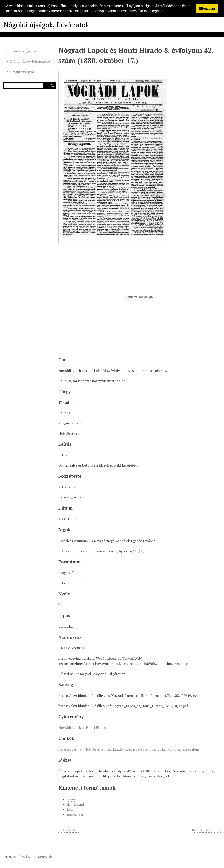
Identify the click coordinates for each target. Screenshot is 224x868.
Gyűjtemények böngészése (30, 61)
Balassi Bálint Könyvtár (34, 857)
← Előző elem (69, 830)
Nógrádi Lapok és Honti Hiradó (82, 727)
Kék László (115, 749)
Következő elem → (206, 830)
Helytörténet (95, 749)
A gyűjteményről (22, 72)
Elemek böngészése (24, 51)
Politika (173, 749)
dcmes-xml (75, 804)
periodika (158, 749)
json (70, 809)
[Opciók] (46, 85)
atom (71, 799)
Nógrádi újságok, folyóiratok (46, 25)
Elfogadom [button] (207, 9)
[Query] (30, 85)
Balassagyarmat (71, 749)
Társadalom (190, 749)
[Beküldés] (52, 85)
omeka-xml (76, 814)
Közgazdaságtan (137, 749)
